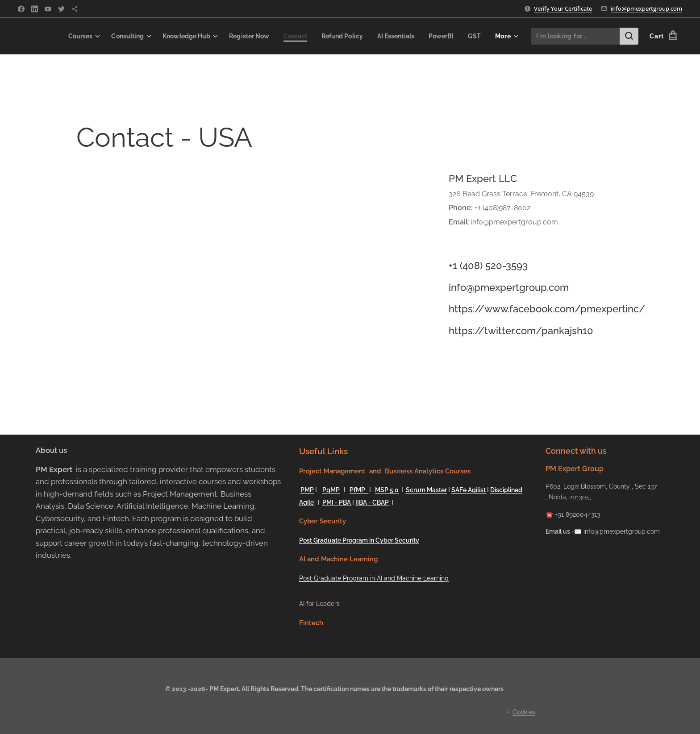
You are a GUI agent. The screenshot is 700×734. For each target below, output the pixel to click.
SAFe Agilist (469, 490)
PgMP (331, 490)
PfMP (359, 490)
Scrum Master (426, 490)
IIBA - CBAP (372, 502)
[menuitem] (62, 36)
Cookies (524, 712)
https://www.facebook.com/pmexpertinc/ (547, 309)
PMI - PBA (337, 502)
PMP (307, 490)
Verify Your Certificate (563, 8)
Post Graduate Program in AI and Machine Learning (374, 578)
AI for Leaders (319, 604)
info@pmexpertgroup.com (646, 8)
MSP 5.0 (387, 490)
